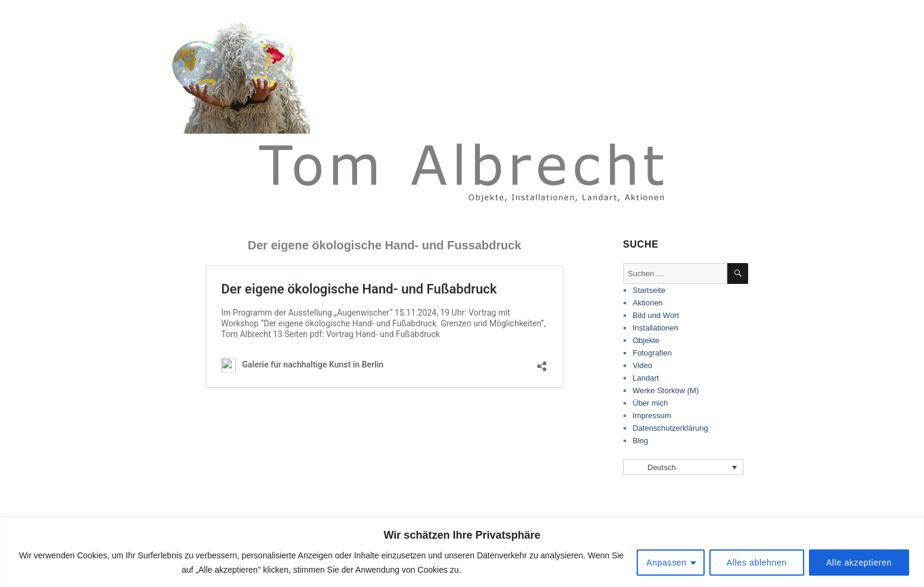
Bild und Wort (656, 315)
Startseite (649, 290)
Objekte (646, 340)
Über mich (650, 403)
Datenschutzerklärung (670, 428)
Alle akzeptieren (859, 563)
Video (642, 365)
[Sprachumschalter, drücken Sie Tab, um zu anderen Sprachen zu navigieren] (683, 467)
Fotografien (652, 353)
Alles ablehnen (757, 563)
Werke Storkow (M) (666, 390)
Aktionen (648, 303)
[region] (462, 552)
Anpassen (666, 563)
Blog (640, 441)
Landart (646, 378)
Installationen (655, 328)
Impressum (652, 415)
